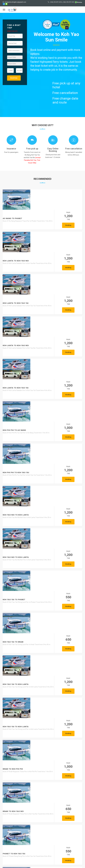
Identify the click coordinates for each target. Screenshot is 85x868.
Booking (73, 205)
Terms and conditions (60, 862)
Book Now (14, 78)
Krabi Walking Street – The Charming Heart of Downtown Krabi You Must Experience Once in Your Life (40, 834)
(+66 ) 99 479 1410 (56, 2)
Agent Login (67, 865)
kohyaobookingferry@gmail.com (14, 2)
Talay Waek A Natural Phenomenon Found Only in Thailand (32, 726)
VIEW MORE (62, 742)
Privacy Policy (76, 862)
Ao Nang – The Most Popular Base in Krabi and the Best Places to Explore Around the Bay (40, 781)
